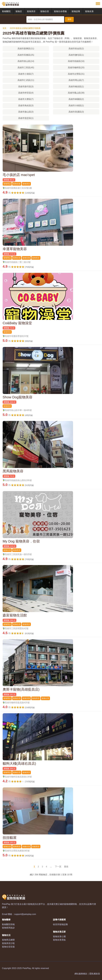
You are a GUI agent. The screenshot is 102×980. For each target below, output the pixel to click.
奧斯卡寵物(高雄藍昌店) (21, 689)
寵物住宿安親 (8, 947)
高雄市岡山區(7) (76, 80)
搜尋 (69, 19)
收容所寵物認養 (60, 924)
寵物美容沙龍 (8, 943)
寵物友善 (89, 11)
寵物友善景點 (59, 940)
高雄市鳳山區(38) (76, 93)
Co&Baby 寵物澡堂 (17, 323)
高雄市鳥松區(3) (26, 106)
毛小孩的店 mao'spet (19, 175)
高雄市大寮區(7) (26, 99)
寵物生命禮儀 (60, 11)
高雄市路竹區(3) (26, 87)
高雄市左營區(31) (76, 74)
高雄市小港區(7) (26, 74)
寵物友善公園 (59, 936)
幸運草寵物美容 (15, 249)
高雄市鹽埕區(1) (76, 55)
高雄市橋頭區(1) (76, 87)
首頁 (5, 28)
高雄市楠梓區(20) (76, 68)
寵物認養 (76, 11)
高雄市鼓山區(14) (26, 61)
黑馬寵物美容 (13, 471)
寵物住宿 (45, 11)
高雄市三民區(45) (26, 68)
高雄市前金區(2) (76, 49)
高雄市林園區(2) (76, 99)
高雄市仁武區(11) (26, 80)
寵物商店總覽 (8, 940)
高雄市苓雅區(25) (26, 55)
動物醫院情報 (8, 924)
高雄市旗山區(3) (26, 112)
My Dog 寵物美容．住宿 (21, 541)
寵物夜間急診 (8, 928)
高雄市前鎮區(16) (76, 61)
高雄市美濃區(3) (76, 112)
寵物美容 (31, 11)
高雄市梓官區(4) (26, 93)
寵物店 (19, 11)
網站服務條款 (81, 974)
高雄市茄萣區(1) (26, 118)
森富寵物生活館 (15, 615)
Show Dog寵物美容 (18, 397)
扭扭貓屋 (10, 838)
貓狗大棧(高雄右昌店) (19, 763)
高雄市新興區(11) (26, 49)
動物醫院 (6, 11)
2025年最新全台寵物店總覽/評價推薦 (25, 28)
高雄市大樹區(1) (76, 106)
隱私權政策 (95, 974)
